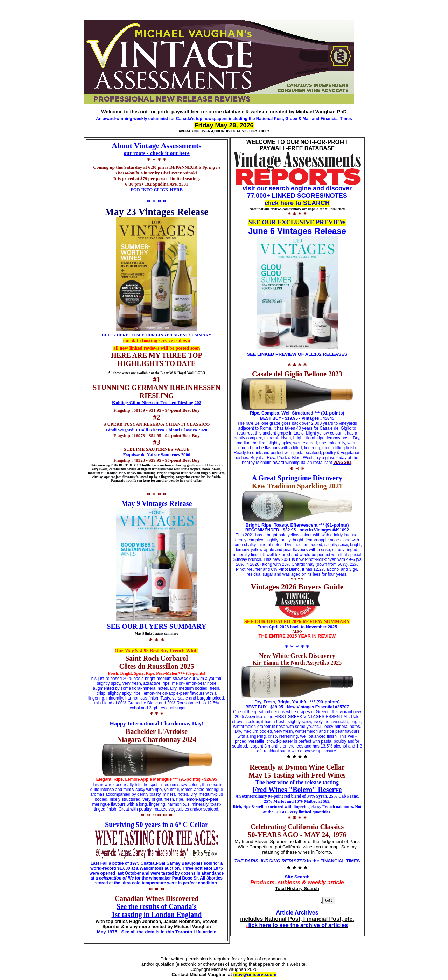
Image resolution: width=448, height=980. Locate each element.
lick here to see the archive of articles (298, 925)
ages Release (173, 503)
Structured (302, 413)
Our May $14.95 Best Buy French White (157, 651)
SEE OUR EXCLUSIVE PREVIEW (297, 222)
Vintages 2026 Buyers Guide (297, 587)
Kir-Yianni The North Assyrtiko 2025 (297, 663)
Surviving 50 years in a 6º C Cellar (157, 825)
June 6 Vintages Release (297, 231)
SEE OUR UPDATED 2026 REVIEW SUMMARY (297, 622)
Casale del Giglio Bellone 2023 (297, 374)
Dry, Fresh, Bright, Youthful (282, 702)
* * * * (157, 202)
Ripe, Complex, (266, 413)
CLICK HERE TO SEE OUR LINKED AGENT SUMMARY (157, 335)
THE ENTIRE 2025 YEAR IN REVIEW (297, 636)
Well (286, 413)
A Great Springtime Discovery (297, 478)
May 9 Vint (138, 503)
